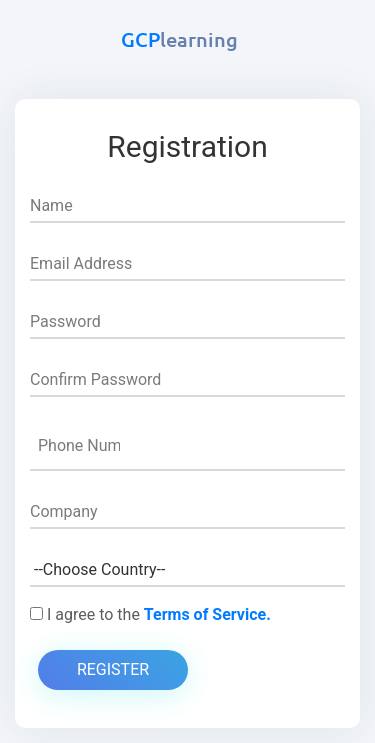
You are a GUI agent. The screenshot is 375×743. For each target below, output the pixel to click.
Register (113, 669)
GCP (179, 39)
